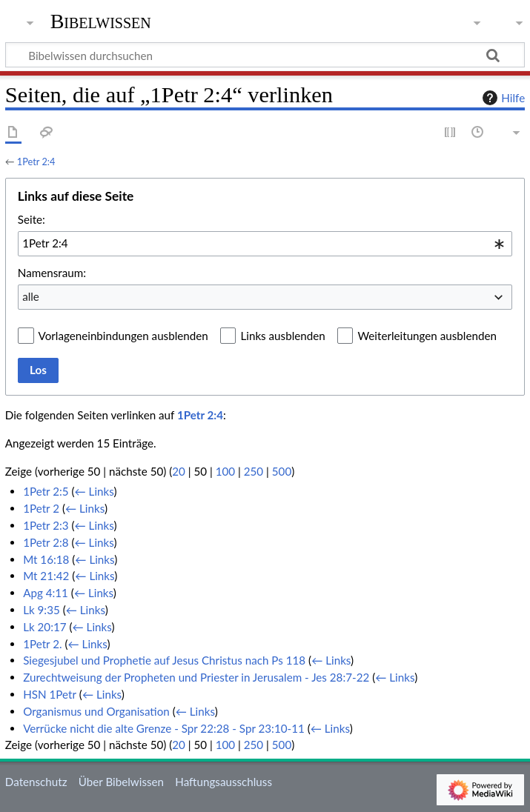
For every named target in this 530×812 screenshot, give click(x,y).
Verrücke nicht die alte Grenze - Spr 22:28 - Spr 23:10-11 (164, 728)
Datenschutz (36, 782)
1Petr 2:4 (36, 162)
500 (282, 471)
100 (225, 471)
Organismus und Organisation (96, 711)
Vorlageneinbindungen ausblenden (123, 336)
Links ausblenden (282, 336)
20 (179, 471)
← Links (95, 491)
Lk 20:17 (44, 627)
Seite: (32, 219)
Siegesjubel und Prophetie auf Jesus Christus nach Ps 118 (164, 660)
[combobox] (265, 244)
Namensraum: (52, 273)
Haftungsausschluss (223, 782)
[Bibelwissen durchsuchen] (265, 55)
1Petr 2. (42, 644)
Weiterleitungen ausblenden (427, 336)
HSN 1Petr (50, 694)
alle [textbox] (31, 296)
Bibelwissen (101, 21)
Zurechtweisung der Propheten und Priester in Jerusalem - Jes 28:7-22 (196, 677)
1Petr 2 (41, 508)
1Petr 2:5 (46, 491)
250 (254, 471)
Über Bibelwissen (121, 782)
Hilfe (502, 98)
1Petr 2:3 (46, 525)
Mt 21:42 (46, 576)
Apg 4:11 (46, 593)
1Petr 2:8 (46, 542)
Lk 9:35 (42, 610)
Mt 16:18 (46, 559)
